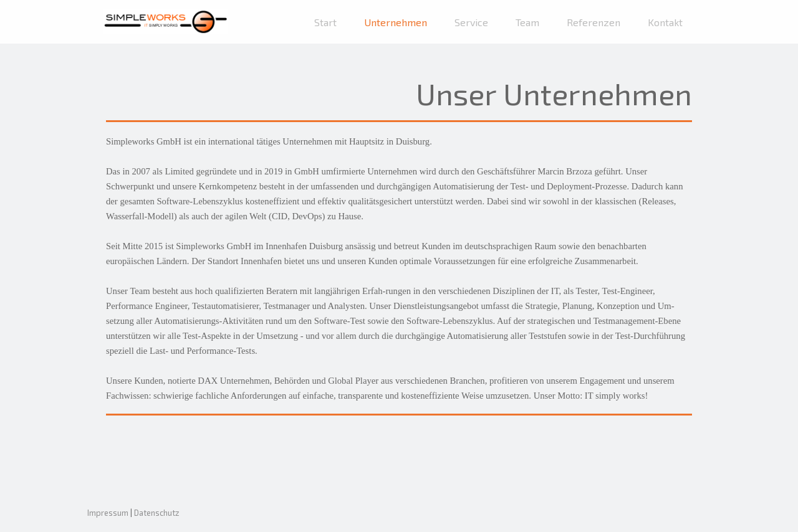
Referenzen (594, 22)
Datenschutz (157, 513)
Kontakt (665, 22)
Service (471, 22)
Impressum (108, 513)
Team (527, 22)
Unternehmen (396, 22)
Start (325, 22)
